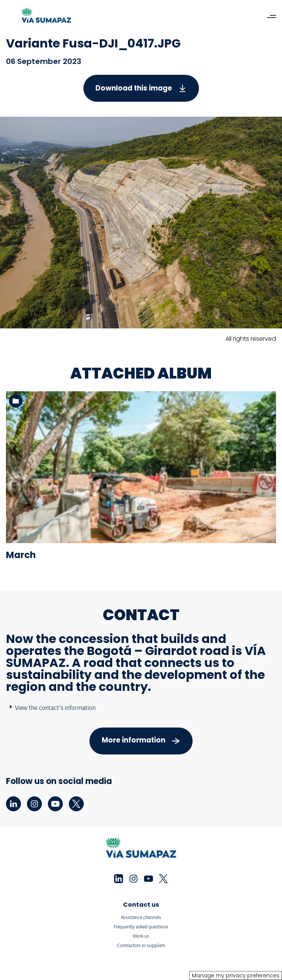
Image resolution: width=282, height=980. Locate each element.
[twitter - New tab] (76, 804)
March (21, 555)
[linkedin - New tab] (13, 804)
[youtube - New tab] (55, 804)
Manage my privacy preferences (236, 976)
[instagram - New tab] (34, 804)
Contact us (141, 905)
